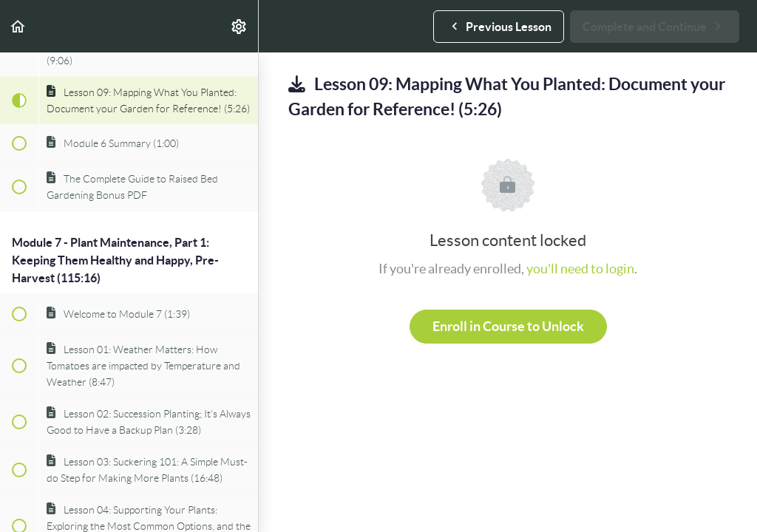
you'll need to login (580, 269)
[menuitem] (240, 26)
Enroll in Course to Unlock (508, 326)
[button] (18, 26)
